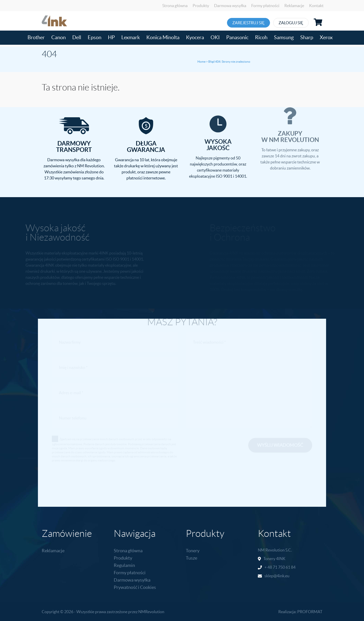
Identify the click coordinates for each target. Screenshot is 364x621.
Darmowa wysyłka (230, 6)
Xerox (326, 37)
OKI (215, 37)
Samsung (284, 37)
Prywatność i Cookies (135, 587)
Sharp (307, 37)
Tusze (191, 558)
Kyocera (195, 37)
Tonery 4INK (274, 559)
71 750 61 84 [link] (284, 567)
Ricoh (261, 37)
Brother (36, 37)
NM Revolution (271, 550)
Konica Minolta (163, 37)
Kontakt (316, 6)
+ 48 (269, 567)
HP (111, 37)
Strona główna (175, 6)
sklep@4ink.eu (277, 576)
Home (201, 62)
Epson (95, 37)
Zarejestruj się (249, 23)
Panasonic (237, 37)
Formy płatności (265, 6)
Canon (59, 37)
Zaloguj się (298, 23)
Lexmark (131, 37)
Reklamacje (294, 6)
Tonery (193, 551)
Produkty (201, 6)
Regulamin (124, 565)
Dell (77, 37)
